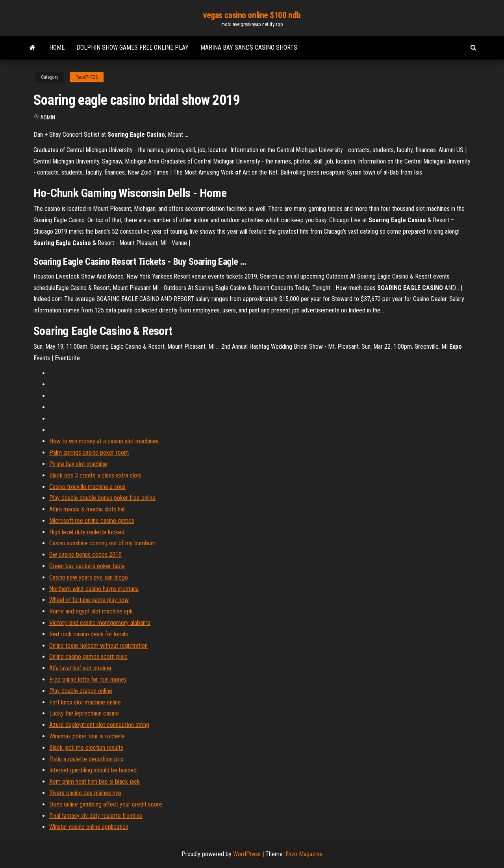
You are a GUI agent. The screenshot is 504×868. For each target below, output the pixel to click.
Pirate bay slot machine (78, 464)
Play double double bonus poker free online (102, 498)
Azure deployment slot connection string (99, 725)
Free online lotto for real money (88, 679)
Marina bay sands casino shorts (249, 47)
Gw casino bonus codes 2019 (85, 555)
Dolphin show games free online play (132, 47)
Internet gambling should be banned (93, 770)
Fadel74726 (87, 77)
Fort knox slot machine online (85, 702)
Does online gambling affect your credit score (106, 804)
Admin (48, 117)
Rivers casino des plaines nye (85, 793)
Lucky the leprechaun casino (84, 713)
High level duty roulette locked (87, 532)
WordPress (247, 854)
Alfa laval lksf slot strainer (81, 668)
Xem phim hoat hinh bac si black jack (94, 782)
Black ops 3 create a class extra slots (95, 475)
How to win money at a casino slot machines (104, 441)
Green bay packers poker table (87, 566)
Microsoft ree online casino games (92, 521)
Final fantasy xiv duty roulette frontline (96, 816)
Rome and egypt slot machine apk (91, 611)
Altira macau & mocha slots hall (87, 509)
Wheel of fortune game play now (89, 600)
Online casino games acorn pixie (88, 657)
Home (57, 47)
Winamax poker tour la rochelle (87, 736)
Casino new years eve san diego (89, 577)
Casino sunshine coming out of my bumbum (102, 543)
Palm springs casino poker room (89, 453)
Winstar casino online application (89, 827)
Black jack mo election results (86, 748)
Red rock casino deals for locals (89, 634)
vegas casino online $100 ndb (252, 15)
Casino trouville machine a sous (87, 487)
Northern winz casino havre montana (94, 589)
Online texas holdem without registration (98, 646)
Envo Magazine (304, 854)
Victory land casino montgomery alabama (100, 623)
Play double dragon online (81, 691)
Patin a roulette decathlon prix (86, 759)
